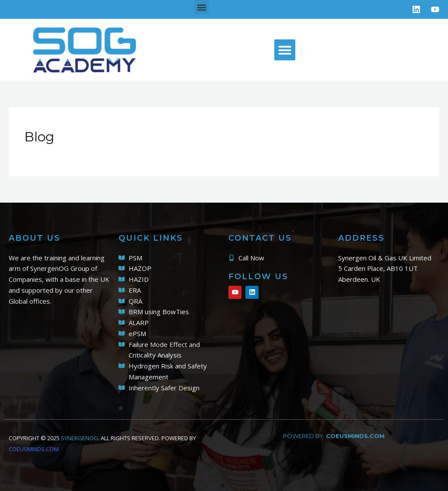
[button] (201, 7)
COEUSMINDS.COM (34, 449)
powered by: (334, 436)
